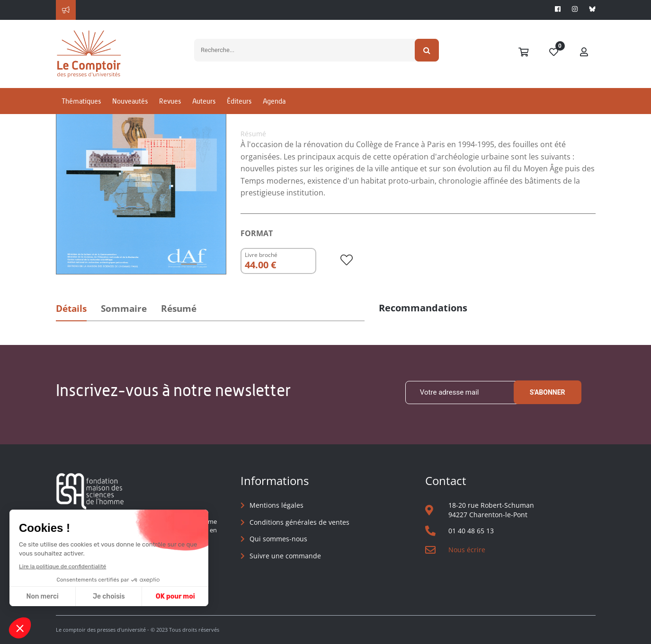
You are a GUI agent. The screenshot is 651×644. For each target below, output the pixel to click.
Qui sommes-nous (278, 539)
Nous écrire (467, 550)
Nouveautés (130, 101)
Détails (71, 309)
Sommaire (124, 309)
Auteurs (204, 101)
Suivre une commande (285, 556)
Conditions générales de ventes (299, 522)
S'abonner (548, 392)
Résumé (179, 309)
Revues (170, 101)
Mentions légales (276, 505)
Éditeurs (239, 101)
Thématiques (81, 101)
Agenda (274, 101)
